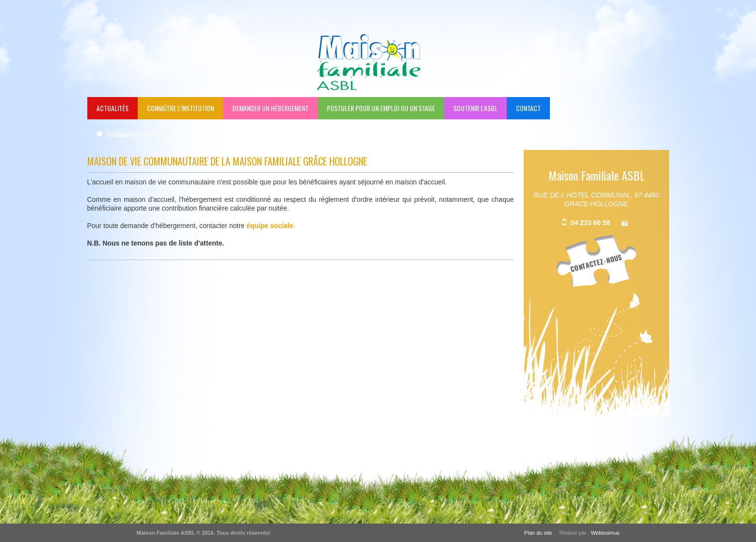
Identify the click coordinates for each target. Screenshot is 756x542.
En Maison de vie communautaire (225, 134)
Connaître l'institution (180, 108)
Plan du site (538, 533)
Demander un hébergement (270, 108)
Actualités (113, 108)
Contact (528, 108)
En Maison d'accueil (131, 134)
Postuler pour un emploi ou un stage (381, 108)
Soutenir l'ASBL (475, 108)
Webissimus (605, 533)
